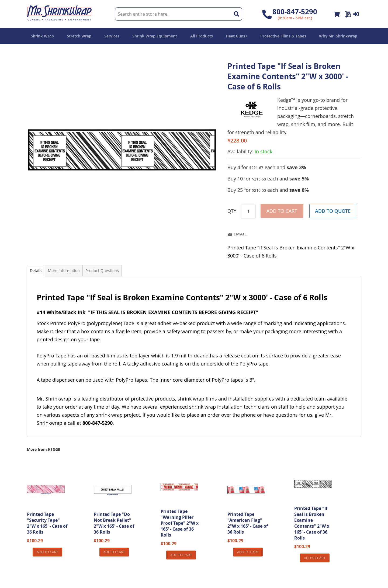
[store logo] (59, 14)
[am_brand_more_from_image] (46, 507)
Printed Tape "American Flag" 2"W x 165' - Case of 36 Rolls (248, 523)
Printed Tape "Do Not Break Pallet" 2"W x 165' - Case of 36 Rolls (114, 523)
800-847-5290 (295, 12)
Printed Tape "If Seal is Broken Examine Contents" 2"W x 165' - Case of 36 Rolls (312, 523)
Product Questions (102, 271)
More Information (64, 271)
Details (36, 271)
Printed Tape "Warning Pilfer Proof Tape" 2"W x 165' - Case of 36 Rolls (180, 523)
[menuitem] (42, 36)
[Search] (236, 14)
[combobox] (179, 14)
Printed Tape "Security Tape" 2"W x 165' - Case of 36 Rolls (47, 523)
